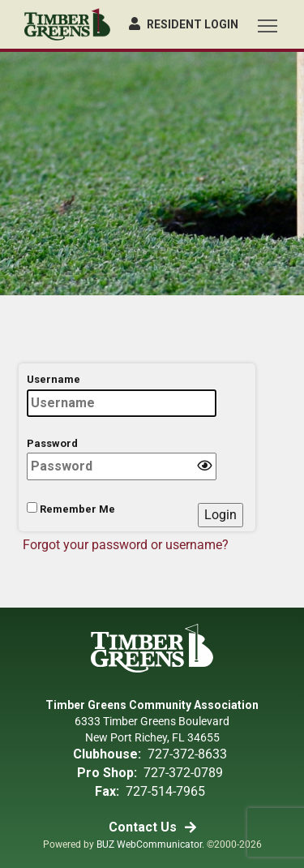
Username (122, 395)
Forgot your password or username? (126, 545)
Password (122, 459)
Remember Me (71, 509)
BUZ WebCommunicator (149, 844)
